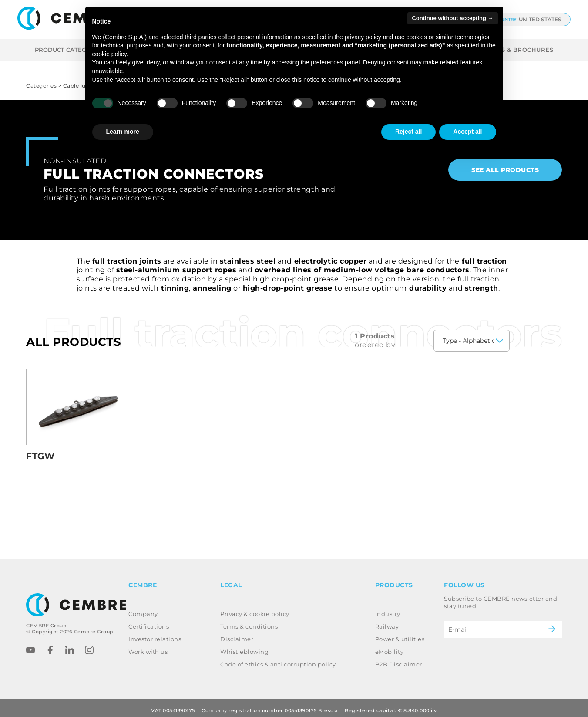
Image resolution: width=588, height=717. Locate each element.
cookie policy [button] (109, 54)
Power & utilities (400, 634)
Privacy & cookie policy (255, 609)
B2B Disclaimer (399, 659)
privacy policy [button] (363, 37)
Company (143, 609)
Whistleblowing (244, 646)
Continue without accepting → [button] (452, 18)
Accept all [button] (467, 132)
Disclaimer (237, 634)
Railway (387, 621)
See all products (505, 170)
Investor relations (155, 634)
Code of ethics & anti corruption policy (278, 659)
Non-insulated (75, 161)
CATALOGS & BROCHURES (512, 50)
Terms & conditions (249, 621)
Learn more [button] (123, 132)
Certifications (149, 621)
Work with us (148, 646)
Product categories (75, 50)
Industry (388, 609)
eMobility (390, 646)
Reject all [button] (408, 132)
